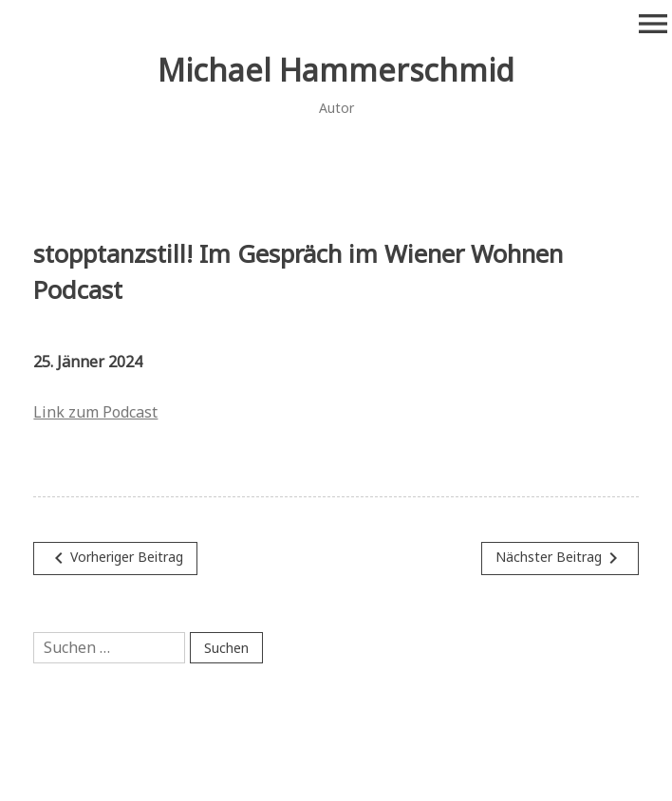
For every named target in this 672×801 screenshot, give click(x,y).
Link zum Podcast (95, 412)
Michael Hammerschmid (336, 70)
